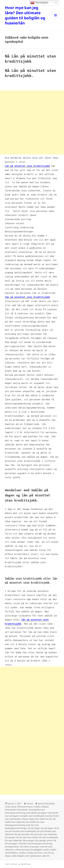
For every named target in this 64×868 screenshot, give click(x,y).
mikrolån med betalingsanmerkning (35, 844)
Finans (30, 804)
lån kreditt (31, 822)
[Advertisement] (32, 122)
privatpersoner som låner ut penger (22, 847)
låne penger (28, 840)
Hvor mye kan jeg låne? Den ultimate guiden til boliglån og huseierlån (25, 15)
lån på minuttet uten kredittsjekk (27, 297)
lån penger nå (12, 837)
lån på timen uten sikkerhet (44, 834)
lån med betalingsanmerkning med (25, 824)
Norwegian (39, 3)
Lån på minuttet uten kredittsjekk (20, 831)
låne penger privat (44, 840)
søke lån (46, 856)
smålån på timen (35, 853)
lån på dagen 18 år (50, 828)
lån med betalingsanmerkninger (22, 827)
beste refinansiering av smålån (26, 807)
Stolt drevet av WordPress (18, 864)
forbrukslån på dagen (36, 813)
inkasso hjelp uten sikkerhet (35, 819)
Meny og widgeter (56, 19)
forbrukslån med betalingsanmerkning (25, 811)
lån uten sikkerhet (13, 840)
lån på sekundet (22, 834)
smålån (22, 853)
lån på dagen (34, 828)
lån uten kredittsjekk (48, 837)
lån (51, 819)
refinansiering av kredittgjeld (28, 850)
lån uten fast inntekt (29, 837)
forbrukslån (22, 810)
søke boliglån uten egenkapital (26, 856)
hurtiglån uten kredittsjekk (32, 816)
